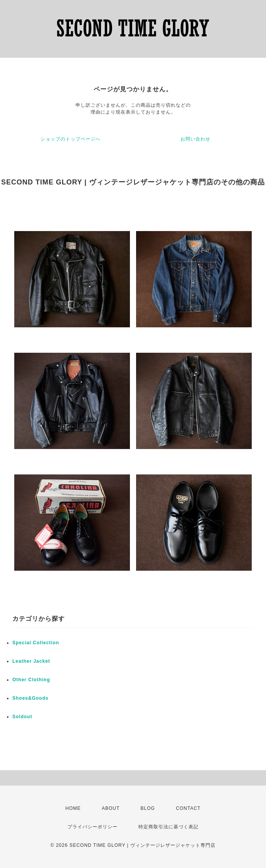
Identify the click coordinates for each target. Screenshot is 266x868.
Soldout (22, 717)
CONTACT (188, 808)
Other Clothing (31, 680)
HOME (73, 808)
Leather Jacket (31, 661)
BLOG (148, 808)
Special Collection (36, 643)
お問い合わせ (195, 139)
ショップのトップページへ (71, 139)
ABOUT (111, 808)
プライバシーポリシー (93, 827)
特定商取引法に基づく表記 (168, 827)
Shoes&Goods (30, 698)
